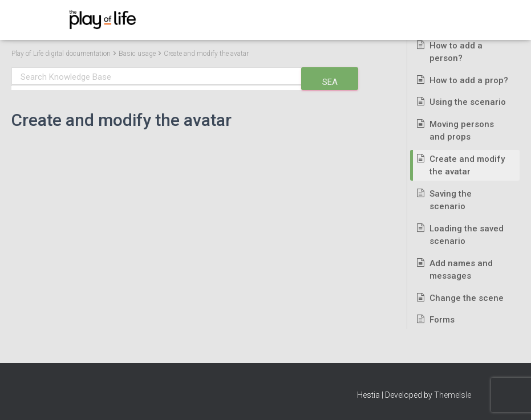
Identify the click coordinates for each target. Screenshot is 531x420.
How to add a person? (456, 52)
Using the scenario (468, 102)
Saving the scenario (451, 200)
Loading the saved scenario (467, 235)
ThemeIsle (453, 395)
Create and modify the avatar (206, 54)
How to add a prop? (469, 80)
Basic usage (137, 54)
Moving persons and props (462, 131)
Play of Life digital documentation (61, 54)
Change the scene (467, 298)
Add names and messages (461, 270)
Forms (442, 320)
